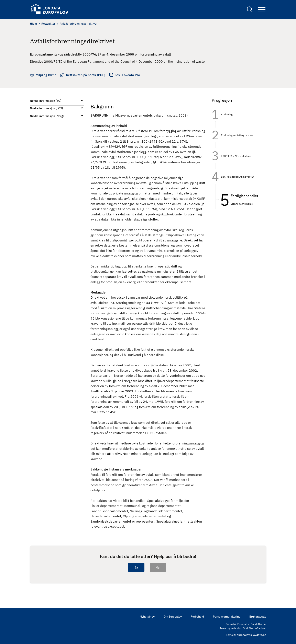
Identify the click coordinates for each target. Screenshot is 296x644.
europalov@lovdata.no (251, 635)
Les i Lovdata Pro (127, 75)
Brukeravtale (258, 617)
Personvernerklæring (227, 617)
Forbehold (197, 617)
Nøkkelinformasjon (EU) (46, 101)
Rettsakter (48, 24)
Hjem (33, 24)
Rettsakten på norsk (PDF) (86, 75)
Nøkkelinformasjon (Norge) (48, 116)
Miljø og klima (46, 75)
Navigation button (262, 10)
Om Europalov (173, 617)
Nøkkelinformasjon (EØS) (46, 108)
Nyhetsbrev (147, 617)
